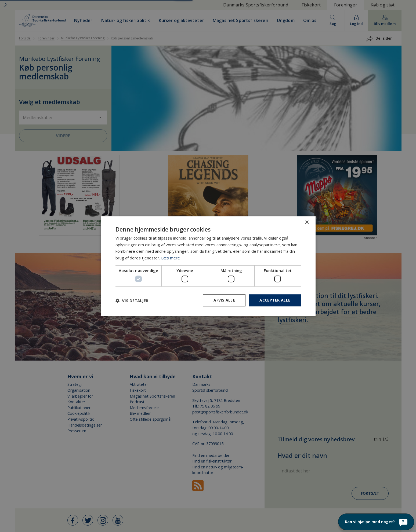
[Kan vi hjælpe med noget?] (376, 522)
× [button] (307, 223)
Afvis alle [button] (224, 300)
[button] (132, 300)
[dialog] (208, 266)
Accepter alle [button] (275, 300)
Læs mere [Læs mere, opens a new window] (171, 258)
